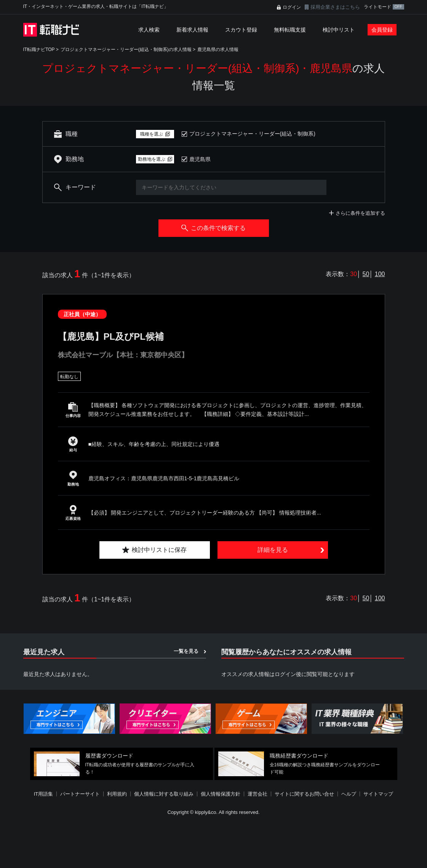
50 (366, 274)
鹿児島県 (200, 159)
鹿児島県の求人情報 (218, 50)
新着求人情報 (192, 30)
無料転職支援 (290, 30)
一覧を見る (186, 651)
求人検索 (149, 30)
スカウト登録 (241, 30)
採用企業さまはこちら (335, 7)
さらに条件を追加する (360, 213)
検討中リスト (339, 30)
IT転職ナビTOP (39, 50)
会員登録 (382, 30)
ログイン (292, 7)
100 (380, 274)
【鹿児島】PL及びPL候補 (111, 336)
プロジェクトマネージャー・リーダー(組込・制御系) (252, 134)
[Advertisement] (214, 843)
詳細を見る (273, 550)
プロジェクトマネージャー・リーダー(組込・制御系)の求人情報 (126, 50)
